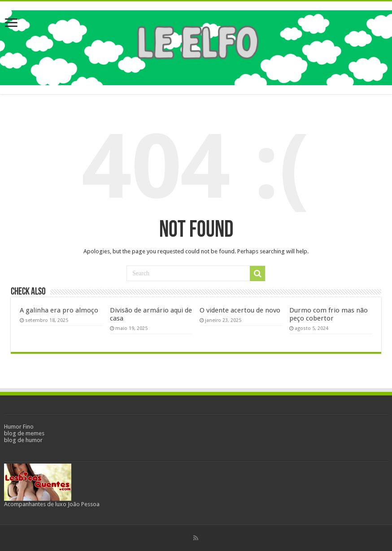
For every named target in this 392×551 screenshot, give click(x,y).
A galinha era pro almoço (59, 310)
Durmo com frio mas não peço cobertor (329, 314)
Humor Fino (19, 427)
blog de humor (23, 440)
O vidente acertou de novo (240, 310)
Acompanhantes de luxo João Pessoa (52, 504)
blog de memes (24, 433)
